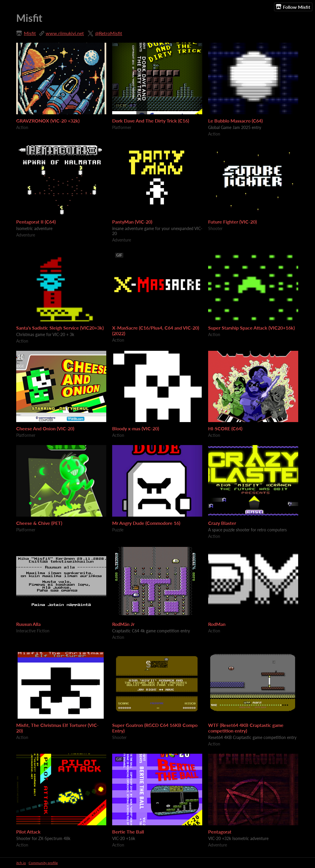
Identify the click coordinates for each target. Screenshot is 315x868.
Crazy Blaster (222, 523)
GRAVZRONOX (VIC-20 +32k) (48, 121)
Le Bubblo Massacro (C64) (235, 121)
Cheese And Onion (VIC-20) (45, 428)
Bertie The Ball (128, 832)
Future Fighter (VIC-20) (232, 222)
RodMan (217, 624)
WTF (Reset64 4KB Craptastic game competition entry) (246, 728)
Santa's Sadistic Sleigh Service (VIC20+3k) (60, 328)
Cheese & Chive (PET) (39, 523)
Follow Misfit (293, 7)
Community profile (43, 863)
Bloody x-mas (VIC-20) (136, 428)
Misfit (30, 33)
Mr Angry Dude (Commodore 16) (146, 523)
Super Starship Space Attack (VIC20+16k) (251, 328)
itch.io (21, 863)
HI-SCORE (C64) (225, 428)
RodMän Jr (123, 624)
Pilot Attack (28, 832)
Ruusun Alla (28, 624)
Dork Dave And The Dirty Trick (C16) (151, 121)
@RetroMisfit (109, 33)
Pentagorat (220, 832)
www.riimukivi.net (65, 33)
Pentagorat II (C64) (36, 222)
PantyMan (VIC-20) (132, 222)
